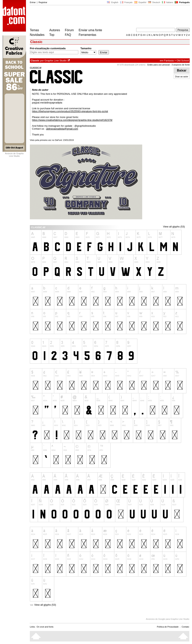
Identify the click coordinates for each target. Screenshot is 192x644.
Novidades (37, 35)
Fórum (69, 30)
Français (126, 2)
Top (52, 35)
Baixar (182, 70)
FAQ (68, 35)
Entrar (33, 2)
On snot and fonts (45, 627)
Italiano (168, 2)
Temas (34, 30)
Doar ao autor (182, 77)
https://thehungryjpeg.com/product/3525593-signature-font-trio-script (70, 111)
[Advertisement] (100, 17)
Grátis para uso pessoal (158, 65)
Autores (55, 30)
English (113, 2)
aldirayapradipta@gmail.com (62, 129)
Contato (185, 627)
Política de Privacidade (168, 627)
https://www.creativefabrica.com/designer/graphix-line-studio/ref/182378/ (72, 120)
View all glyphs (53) (174, 227)
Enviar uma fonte (90, 30)
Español (140, 2)
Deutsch (154, 2)
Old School (183, 61)
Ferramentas (87, 35)
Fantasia (169, 61)
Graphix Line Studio (56, 61)
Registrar (43, 2)
